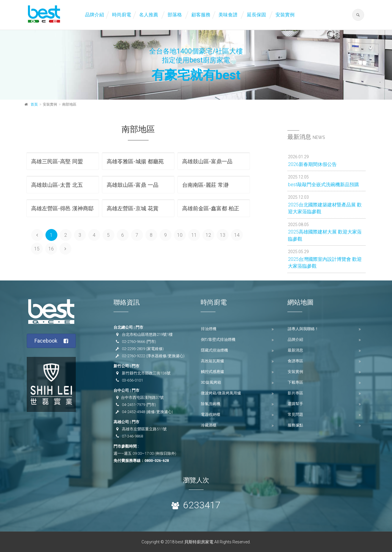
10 (180, 235)
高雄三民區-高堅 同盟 (57, 161)
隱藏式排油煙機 (214, 350)
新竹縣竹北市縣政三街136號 (146, 373)
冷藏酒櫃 (209, 425)
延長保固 (256, 15)
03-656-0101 (132, 380)
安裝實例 (285, 15)
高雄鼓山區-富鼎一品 (207, 161)
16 (51, 249)
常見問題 (295, 414)
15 (37, 249)
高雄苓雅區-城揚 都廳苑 (135, 161)
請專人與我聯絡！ (303, 329)
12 (208, 235)
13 (223, 235)
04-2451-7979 (133, 405)
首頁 (34, 104)
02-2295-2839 (133, 349)
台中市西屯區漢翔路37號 (142, 397)
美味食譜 (228, 15)
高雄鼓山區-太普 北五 (57, 185)
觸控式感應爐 (212, 372)
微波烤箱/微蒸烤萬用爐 (221, 393)
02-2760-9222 (133, 356)
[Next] (65, 249)
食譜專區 (295, 361)
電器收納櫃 (211, 414)
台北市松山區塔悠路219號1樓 (147, 334)
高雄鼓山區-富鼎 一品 (133, 185)
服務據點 (295, 425)
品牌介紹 (95, 15)
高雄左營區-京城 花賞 (133, 208)
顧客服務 (201, 15)
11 (194, 235)
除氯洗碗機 (211, 404)
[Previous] (37, 235)
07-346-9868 (132, 436)
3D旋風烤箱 (211, 382)
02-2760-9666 (133, 342)
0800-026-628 (157, 461)
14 (237, 235)
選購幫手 (295, 404)
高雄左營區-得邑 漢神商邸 (62, 208)
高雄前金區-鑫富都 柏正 (211, 208)
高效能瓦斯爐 (212, 361)
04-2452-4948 (133, 412)
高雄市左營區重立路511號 (144, 429)
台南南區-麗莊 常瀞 (205, 185)
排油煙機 (209, 329)
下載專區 (295, 382)
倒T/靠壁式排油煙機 (218, 339)
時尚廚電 (122, 15)
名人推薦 (149, 15)
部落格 (175, 15)
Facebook (51, 341)
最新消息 (295, 350)
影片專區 (295, 393)
